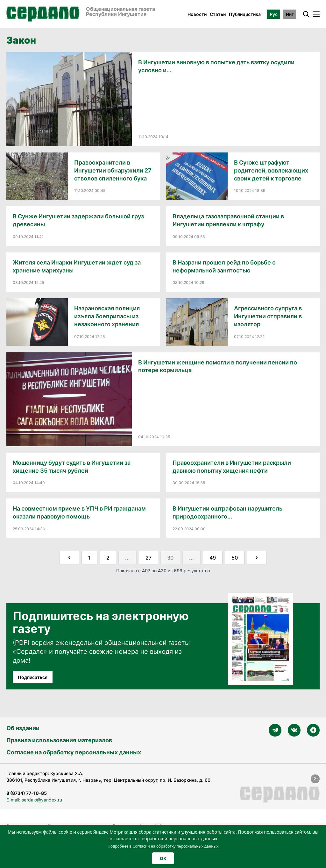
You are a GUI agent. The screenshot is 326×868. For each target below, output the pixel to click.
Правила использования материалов (59, 740)
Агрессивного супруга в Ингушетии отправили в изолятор (268, 316)
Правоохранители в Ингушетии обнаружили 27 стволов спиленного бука (113, 170)
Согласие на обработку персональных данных (74, 752)
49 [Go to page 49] (213, 558)
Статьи (218, 14)
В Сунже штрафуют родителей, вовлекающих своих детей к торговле (271, 170)
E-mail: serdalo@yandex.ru (34, 800)
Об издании (23, 728)
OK (163, 858)
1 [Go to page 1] (89, 558)
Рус (274, 14)
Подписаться (33, 677)
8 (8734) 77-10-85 (27, 793)
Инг (290, 14)
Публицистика (245, 14)
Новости (197, 14)
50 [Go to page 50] (235, 558)
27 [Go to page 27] (149, 558)
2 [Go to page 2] (108, 558)
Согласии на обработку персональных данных (175, 846)
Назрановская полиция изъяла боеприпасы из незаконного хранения (107, 316)
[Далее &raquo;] (257, 558)
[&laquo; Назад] (69, 558)
